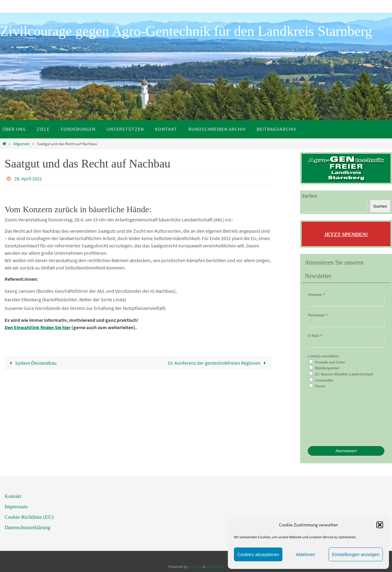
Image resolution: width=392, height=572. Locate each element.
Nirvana (195, 567)
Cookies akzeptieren (258, 554)
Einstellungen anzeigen (356, 554)
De (7, 327)
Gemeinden (321, 380)
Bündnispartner (324, 368)
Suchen (309, 196)
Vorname (316, 294)
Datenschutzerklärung (27, 527)
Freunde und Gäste (327, 362)
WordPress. (215, 567)
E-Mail (315, 335)
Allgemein (22, 144)
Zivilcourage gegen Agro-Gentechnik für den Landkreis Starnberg (186, 31)
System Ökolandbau (32, 363)
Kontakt (13, 496)
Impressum (16, 507)
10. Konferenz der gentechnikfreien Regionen (218, 363)
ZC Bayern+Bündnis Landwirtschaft (341, 374)
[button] (380, 525)
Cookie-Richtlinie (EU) (29, 517)
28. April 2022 (28, 179)
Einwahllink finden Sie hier (42, 327)
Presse (317, 386)
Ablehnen (305, 554)
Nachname (318, 315)
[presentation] (333, 417)
